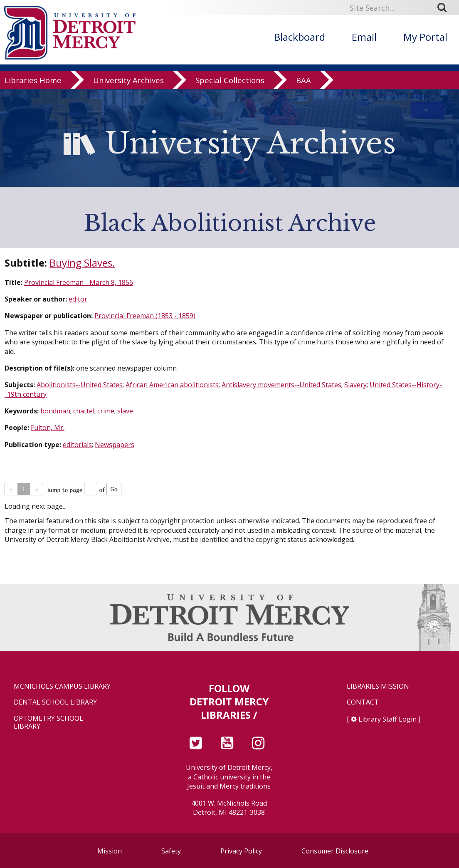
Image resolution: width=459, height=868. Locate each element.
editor (78, 299)
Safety (171, 851)
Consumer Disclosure (335, 851)
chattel (84, 411)
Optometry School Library (48, 722)
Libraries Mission (378, 686)
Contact (363, 702)
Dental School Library (55, 702)
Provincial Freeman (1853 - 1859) (145, 316)
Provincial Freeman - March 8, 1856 (79, 282)
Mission (110, 851)
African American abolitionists (172, 385)
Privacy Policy (241, 851)
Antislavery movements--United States (281, 385)
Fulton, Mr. (48, 428)
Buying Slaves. (82, 263)
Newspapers (115, 445)
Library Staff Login (387, 719)
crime (106, 411)
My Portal (425, 37)
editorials (77, 445)
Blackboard (300, 37)
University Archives (128, 81)
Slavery (355, 385)
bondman (55, 411)
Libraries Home (33, 81)
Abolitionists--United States (80, 385)
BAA (304, 81)
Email (364, 37)
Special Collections (230, 81)
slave (125, 411)
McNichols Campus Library (62, 686)
